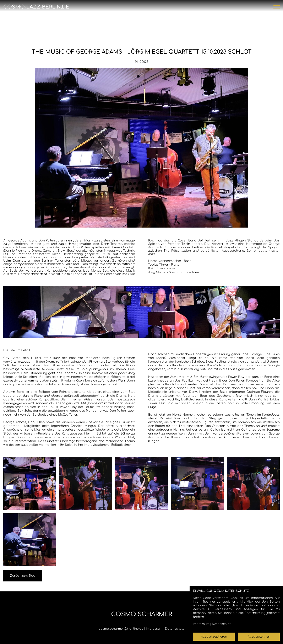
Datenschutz (175, 629)
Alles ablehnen (259, 637)
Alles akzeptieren (214, 637)
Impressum (154, 629)
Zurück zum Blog (23, 576)
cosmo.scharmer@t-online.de (121, 629)
